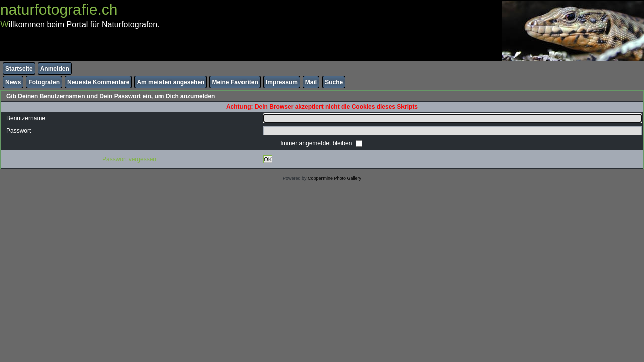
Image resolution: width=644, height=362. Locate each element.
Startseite (19, 69)
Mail (311, 82)
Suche (334, 82)
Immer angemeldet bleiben (317, 143)
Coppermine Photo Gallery (335, 178)
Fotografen (44, 82)
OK (268, 159)
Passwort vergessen (129, 159)
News (13, 82)
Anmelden (55, 69)
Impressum (282, 82)
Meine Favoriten (235, 82)
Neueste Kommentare (98, 82)
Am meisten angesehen (171, 82)
